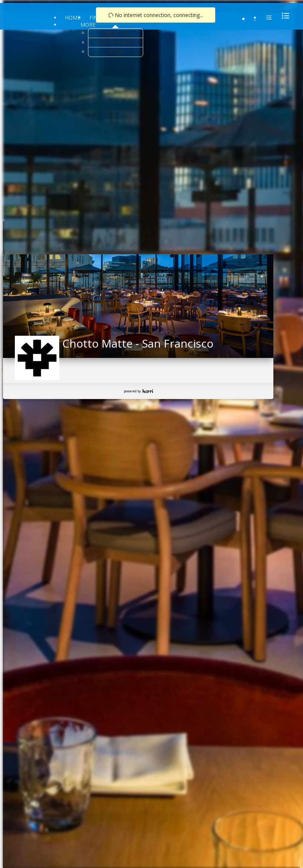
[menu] (283, 16)
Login (116, 52)
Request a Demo (115, 43)
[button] (9, 304)
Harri (148, 391)
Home (73, 18)
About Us (116, 33)
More (88, 25)
